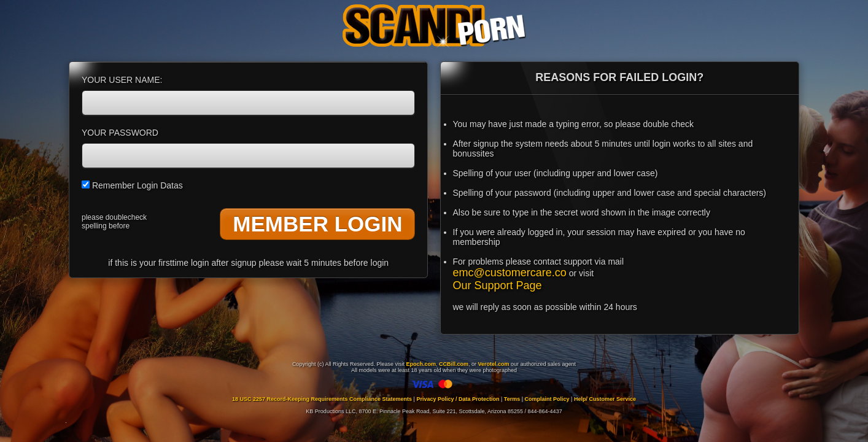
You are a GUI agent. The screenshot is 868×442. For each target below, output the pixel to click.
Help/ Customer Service (605, 399)
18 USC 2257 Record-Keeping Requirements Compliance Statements (322, 399)
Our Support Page (498, 285)
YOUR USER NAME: (122, 80)
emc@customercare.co (510, 273)
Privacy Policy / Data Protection (458, 399)
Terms (512, 399)
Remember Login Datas (132, 185)
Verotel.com (494, 364)
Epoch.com (421, 364)
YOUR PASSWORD (120, 133)
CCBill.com (454, 364)
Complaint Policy (547, 399)
